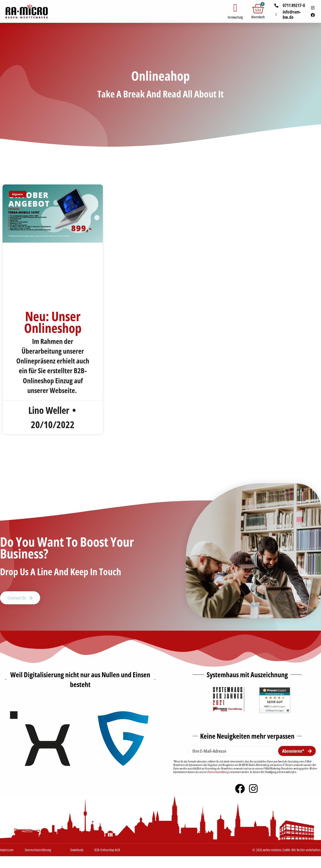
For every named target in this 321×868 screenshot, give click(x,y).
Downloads (77, 850)
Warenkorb (258, 17)
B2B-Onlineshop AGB (107, 850)
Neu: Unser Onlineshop (53, 322)
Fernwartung (235, 17)
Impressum (7, 850)
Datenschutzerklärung (218, 772)
